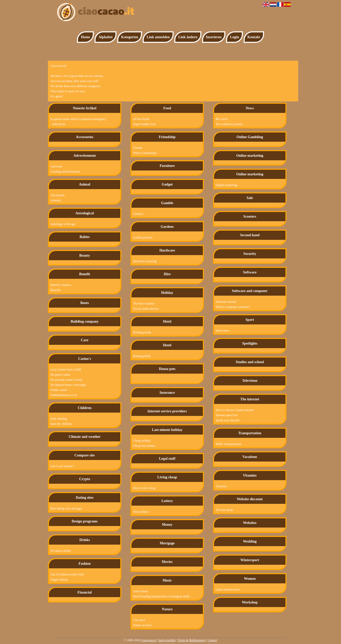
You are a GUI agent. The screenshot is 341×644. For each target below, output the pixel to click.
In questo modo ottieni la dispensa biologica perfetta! (75, 119)
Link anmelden (158, 37)
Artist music (141, 591)
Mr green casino (60, 375)
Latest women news (228, 589)
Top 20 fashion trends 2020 (67, 574)
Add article (59, 124)
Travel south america (146, 309)
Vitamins (221, 486)
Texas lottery (141, 512)
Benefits (56, 290)
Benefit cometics (61, 285)
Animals (56, 200)
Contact (212, 640)
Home (85, 37)
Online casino (59, 390)
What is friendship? (145, 153)
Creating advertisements (65, 172)
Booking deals (142, 356)
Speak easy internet (227, 420)
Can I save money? (62, 466)
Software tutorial (226, 302)
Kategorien (130, 37)
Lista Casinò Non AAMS (66, 370)
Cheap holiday (142, 441)
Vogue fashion (59, 580)
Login (234, 37)
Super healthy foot (144, 124)
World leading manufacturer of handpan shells (161, 596)
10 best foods (141, 119)
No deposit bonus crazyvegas (68, 385)
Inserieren (214, 37)
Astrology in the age (63, 224)
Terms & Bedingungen (192, 640)
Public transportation (228, 444)
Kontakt (254, 37)
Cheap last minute (144, 446)
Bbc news (222, 119)
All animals (58, 195)
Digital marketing (226, 185)
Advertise (56, 166)
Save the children (61, 424)
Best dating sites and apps (66, 508)
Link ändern (188, 37)
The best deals (224, 510)
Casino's (138, 214)
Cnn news (139, 620)
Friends (138, 148)
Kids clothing (59, 419)
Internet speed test (227, 415)
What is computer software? (233, 307)
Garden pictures (143, 238)
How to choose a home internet (235, 410)
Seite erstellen (167, 640)
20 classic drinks (61, 551)
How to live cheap (144, 488)
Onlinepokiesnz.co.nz (64, 395)
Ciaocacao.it (149, 640)
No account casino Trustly (67, 380)
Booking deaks (142, 332)
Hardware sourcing (145, 261)
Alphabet (106, 37)
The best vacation (144, 304)
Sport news (222, 331)
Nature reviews (142, 625)
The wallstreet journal (229, 124)
